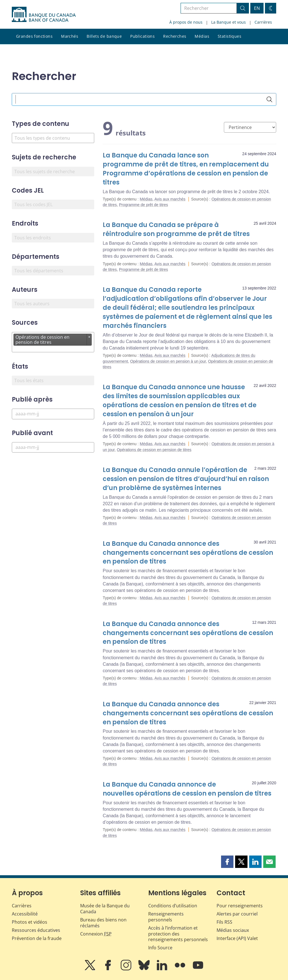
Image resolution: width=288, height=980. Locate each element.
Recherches (175, 36)
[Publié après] (53, 414)
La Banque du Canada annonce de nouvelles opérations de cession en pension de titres (187, 789)
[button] (227, 862)
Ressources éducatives (36, 930)
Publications (142, 36)
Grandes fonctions (34, 36)
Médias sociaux (233, 930)
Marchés (70, 36)
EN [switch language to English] (257, 8)
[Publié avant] (53, 447)
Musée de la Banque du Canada (105, 909)
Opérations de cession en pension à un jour (168, 361)
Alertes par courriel (237, 914)
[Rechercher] (269, 99)
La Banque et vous (229, 22)
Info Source (160, 948)
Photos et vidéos (30, 922)
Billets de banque (104, 36)
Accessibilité (25, 914)
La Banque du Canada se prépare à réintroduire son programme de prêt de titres (176, 229)
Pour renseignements (240, 906)
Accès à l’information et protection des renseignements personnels (178, 934)
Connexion (96, 934)
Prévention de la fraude (37, 938)
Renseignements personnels (166, 917)
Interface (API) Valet (237, 938)
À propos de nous (186, 22)
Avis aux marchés (170, 199)
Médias (202, 36)
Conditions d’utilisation (173, 906)
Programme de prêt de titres (143, 205)
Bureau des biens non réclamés (103, 923)
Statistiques (229, 36)
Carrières (263, 22)
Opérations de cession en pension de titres (154, 450)
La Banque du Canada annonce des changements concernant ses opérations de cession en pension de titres (188, 553)
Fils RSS (224, 922)
